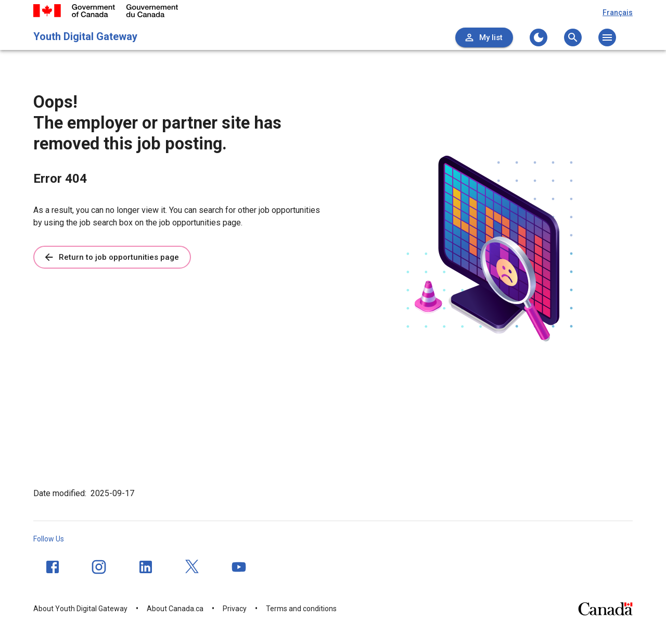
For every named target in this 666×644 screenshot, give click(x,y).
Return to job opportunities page (111, 257)
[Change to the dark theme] (539, 37)
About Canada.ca (175, 609)
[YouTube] (239, 567)
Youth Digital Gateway (85, 36)
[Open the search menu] (573, 37)
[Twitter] (193, 567)
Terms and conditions (301, 609)
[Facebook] (53, 567)
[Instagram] (99, 567)
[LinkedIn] (146, 567)
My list (483, 37)
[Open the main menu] (607, 37)
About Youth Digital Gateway (80, 609)
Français (618, 12)
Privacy (235, 609)
